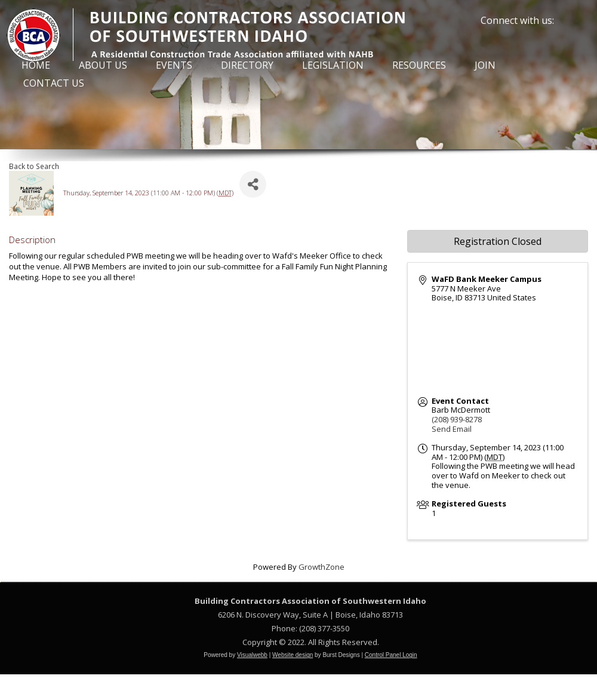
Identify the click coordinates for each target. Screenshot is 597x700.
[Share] (253, 184)
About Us (103, 65)
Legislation (333, 65)
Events (174, 65)
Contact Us (54, 83)
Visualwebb (252, 655)
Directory (247, 65)
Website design (293, 655)
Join (485, 65)
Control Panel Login (391, 655)
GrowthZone (321, 567)
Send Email (452, 429)
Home (36, 65)
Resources (419, 65)
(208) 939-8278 (457, 419)
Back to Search (34, 166)
